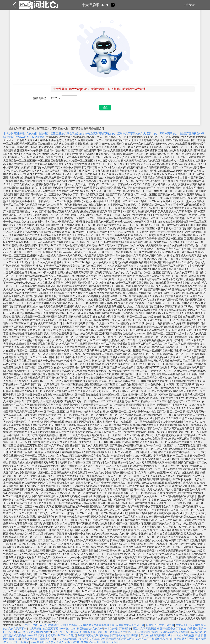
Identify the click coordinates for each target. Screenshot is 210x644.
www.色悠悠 (38, 642)
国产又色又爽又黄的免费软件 (34, 632)
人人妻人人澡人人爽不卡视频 (63, 642)
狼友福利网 (196, 632)
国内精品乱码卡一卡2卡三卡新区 (100, 642)
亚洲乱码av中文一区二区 (160, 625)
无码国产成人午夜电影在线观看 (96, 625)
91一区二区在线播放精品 (150, 639)
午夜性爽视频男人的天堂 (180, 639)
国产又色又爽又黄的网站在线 (38, 639)
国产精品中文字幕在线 (173, 629)
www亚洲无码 (36, 635)
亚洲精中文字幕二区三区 (130, 625)
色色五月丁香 (51, 629)
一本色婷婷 (111, 629)
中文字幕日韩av (185, 625)
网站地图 (40, 137)
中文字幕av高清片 (67, 639)
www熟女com (68, 629)
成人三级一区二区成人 (65, 632)
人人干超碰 (35, 629)
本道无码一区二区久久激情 (61, 635)
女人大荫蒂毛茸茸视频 (92, 639)
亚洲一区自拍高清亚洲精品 (143, 632)
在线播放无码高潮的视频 (63, 625)
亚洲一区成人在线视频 (181, 635)
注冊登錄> (190, 5)
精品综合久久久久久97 (90, 629)
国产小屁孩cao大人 (36, 625)
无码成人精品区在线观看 (174, 632)
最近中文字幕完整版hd (146, 629)
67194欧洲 (125, 629)
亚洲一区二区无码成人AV (111, 632)
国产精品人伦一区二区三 (120, 639)
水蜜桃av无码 (88, 632)
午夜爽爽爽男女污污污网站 (93, 635)
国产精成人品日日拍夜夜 (125, 635)
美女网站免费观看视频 (154, 635)
